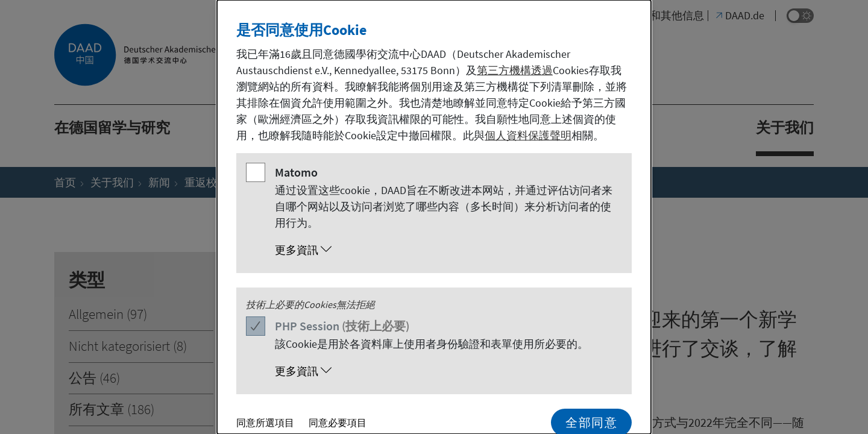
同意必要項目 (338, 423)
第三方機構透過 (515, 70)
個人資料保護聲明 (528, 135)
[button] (446, 250)
